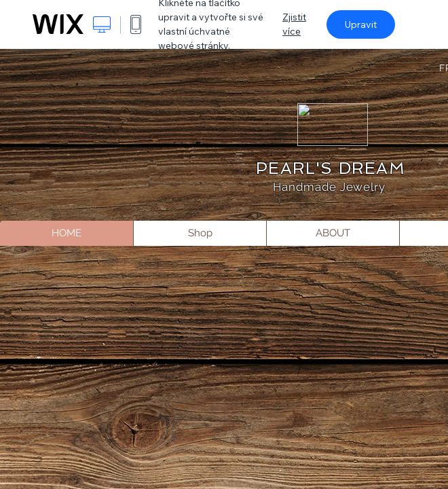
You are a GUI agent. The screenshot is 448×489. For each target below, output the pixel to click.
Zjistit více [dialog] (294, 24)
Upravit (361, 24)
